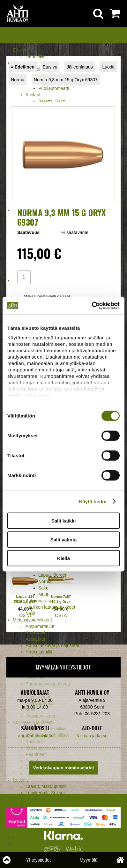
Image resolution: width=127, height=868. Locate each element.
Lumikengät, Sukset (45, 793)
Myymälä (89, 860)
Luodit (108, 67)
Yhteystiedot (38, 860)
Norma (45, 581)
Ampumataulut (40, 626)
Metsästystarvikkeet (32, 620)
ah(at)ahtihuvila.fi (35, 736)
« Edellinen (23, 67)
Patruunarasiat (40, 601)
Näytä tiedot (93, 501)
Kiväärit (33, 95)
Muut (43, 594)
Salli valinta (64, 539)
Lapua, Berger (52, 575)
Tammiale (35, 56)
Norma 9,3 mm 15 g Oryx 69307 (66, 80)
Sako (43, 588)
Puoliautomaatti (54, 88)
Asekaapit (35, 633)
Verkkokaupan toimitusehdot (63, 768)
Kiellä (63, 558)
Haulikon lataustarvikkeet (50, 607)
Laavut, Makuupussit (46, 786)
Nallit (30, 613)
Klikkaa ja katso (92, 736)
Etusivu (20, 50)
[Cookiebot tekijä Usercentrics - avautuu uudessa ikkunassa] (92, 305)
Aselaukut (35, 639)
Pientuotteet (37, 799)
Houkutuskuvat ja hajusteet (52, 645)
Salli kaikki (64, 521)
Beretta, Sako (52, 101)
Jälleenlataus (80, 67)
